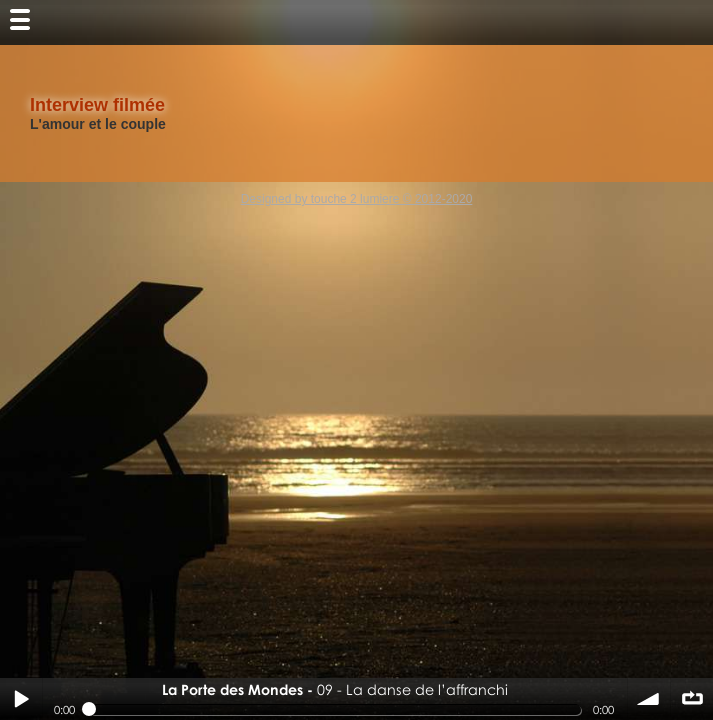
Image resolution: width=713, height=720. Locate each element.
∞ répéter (692, 699)
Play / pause (21, 699)
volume (649, 699)
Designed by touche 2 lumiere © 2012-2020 (357, 199)
